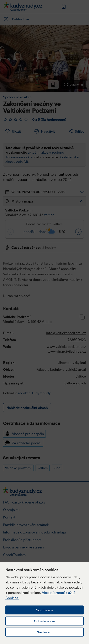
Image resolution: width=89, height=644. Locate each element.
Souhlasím (44, 610)
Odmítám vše (44, 621)
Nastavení (44, 632)
